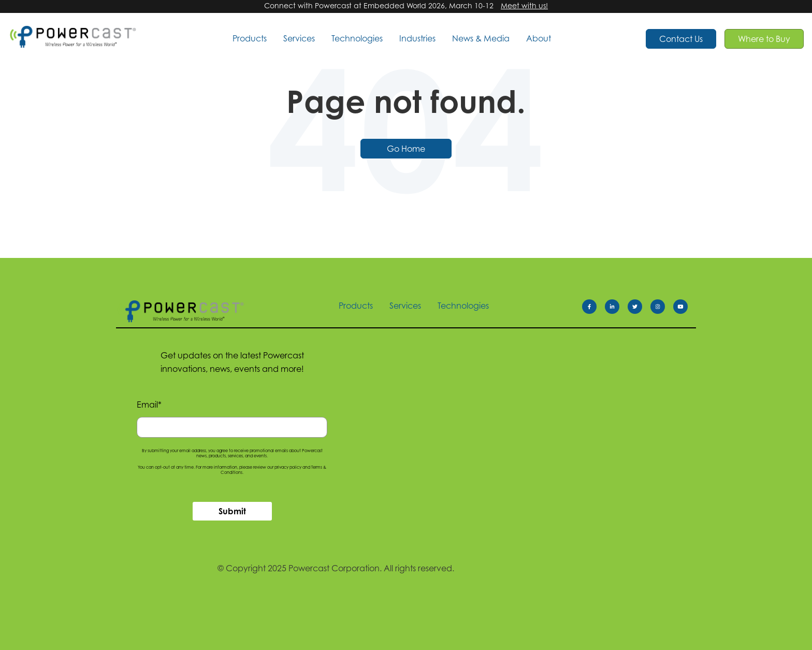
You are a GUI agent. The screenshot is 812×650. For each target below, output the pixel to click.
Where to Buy (764, 39)
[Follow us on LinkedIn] (616, 309)
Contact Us (681, 39)
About (539, 38)
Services (299, 38)
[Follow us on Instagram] (662, 309)
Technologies (357, 38)
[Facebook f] (593, 309)
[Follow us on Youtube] (685, 309)
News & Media (481, 38)
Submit (232, 511)
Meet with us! (524, 5)
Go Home (406, 149)
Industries (417, 38)
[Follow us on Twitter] (639, 309)
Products (250, 38)
